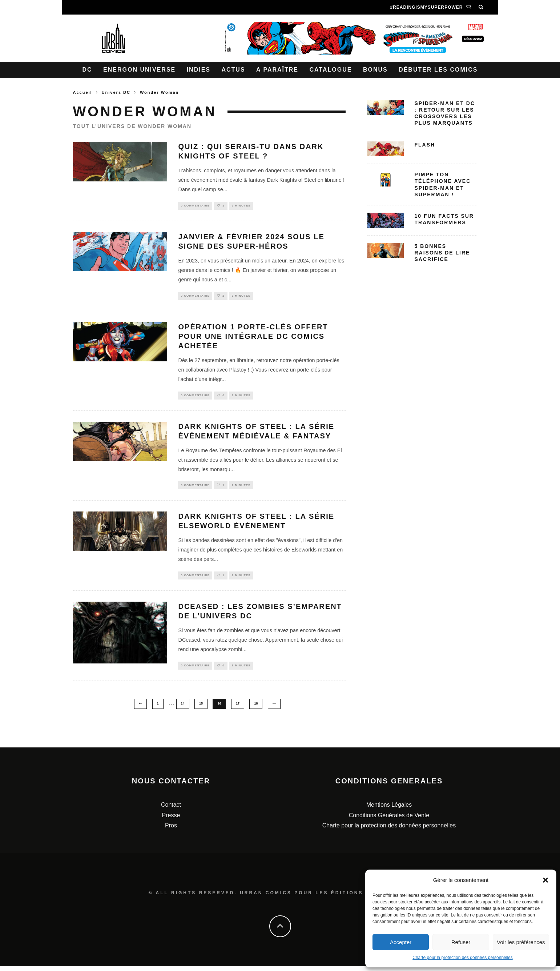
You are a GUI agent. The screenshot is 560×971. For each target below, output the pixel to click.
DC (87, 70)
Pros (171, 830)
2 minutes (241, 206)
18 (256, 709)
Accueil (83, 92)
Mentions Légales (389, 810)
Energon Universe (139, 70)
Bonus (375, 70)
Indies (199, 70)
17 (238, 709)
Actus (233, 70)
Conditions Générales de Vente (389, 820)
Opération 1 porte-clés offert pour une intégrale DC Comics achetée (253, 338)
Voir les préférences (521, 942)
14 (183, 709)
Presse (171, 820)
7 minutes (241, 579)
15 (201, 709)
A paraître (277, 70)
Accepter (401, 942)
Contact (171, 810)
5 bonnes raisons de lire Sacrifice (442, 253)
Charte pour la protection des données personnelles (463, 958)
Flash (425, 145)
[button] (545, 880)
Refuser (461, 942)
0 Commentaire (195, 206)
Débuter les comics (438, 70)
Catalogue (331, 70)
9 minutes (241, 297)
